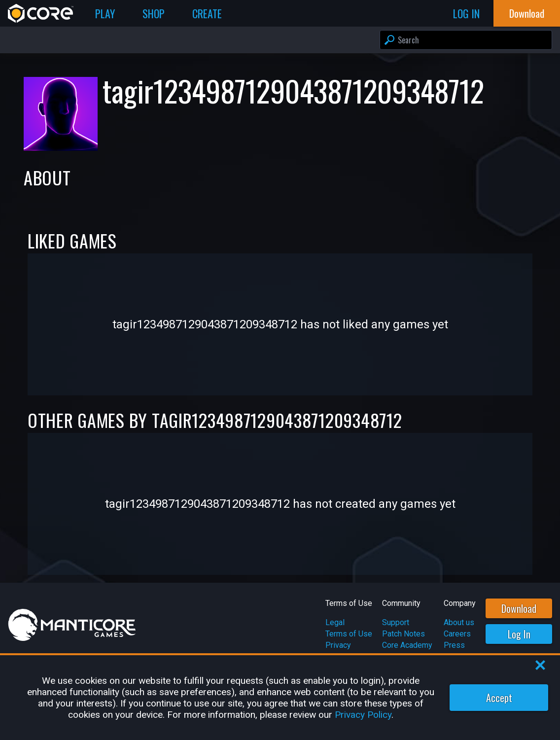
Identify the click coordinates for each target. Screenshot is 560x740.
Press (454, 645)
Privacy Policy (363, 715)
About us (459, 622)
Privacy (338, 645)
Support (396, 622)
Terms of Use (349, 634)
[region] (280, 698)
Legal (335, 622)
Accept (499, 698)
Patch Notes (403, 634)
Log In (519, 634)
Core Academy (407, 645)
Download (519, 608)
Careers (457, 634)
